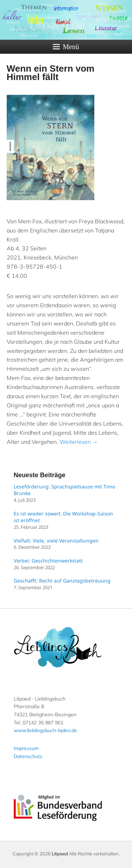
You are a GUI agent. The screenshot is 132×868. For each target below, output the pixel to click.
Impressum (26, 748)
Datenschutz (28, 756)
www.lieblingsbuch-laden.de (45, 730)
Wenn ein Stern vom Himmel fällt (51, 73)
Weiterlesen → (79, 442)
